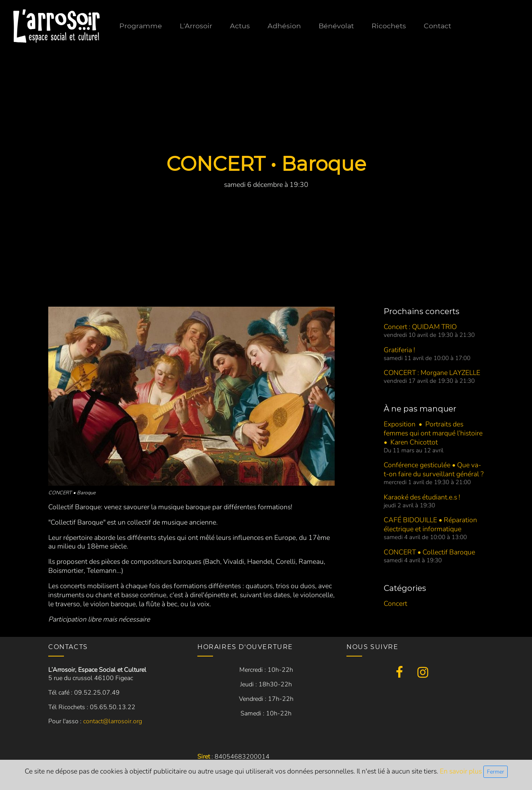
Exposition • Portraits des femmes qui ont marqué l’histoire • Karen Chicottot (433, 433)
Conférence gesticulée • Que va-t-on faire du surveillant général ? (434, 469)
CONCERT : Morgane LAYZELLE (432, 373)
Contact (467, 26)
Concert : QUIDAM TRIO (420, 327)
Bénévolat (366, 26)
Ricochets (419, 26)
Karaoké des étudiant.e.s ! (422, 497)
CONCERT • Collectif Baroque (429, 552)
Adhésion (314, 26)
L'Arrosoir (226, 26)
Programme (170, 26)
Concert (395, 603)
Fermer (496, 772)
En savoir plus (462, 771)
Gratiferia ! (399, 350)
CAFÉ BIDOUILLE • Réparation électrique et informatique (430, 524)
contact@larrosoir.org (113, 721)
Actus (270, 26)
